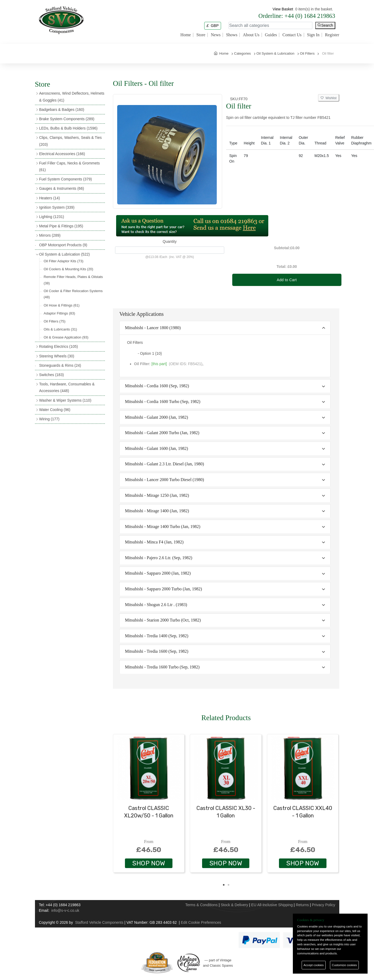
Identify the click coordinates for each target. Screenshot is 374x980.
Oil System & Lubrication (65, 254)
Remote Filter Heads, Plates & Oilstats (73, 280)
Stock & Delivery (235, 905)
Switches (52, 375)
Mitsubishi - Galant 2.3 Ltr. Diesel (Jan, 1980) (164, 464)
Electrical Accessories (62, 154)
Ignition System (57, 207)
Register (332, 35)
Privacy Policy (323, 905)
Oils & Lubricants (60, 329)
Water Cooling (55, 410)
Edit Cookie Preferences (201, 922)
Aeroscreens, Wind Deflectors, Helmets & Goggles (72, 97)
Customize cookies (344, 965)
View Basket (283, 9)
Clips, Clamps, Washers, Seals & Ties (70, 141)
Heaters (50, 198)
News (216, 35)
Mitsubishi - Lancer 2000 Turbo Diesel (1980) (164, 480)
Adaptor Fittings (60, 313)
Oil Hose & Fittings (62, 305)
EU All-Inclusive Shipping (272, 905)
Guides (271, 35)
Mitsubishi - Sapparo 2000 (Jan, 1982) (158, 573)
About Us (251, 35)
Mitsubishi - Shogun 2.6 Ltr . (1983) (156, 605)
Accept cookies (314, 965)
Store (201, 35)
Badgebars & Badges (62, 110)
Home (186, 35)
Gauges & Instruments (62, 188)
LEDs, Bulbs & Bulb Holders (68, 128)
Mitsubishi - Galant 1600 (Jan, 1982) (156, 448)
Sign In (313, 35)
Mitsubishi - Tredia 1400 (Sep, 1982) (157, 636)
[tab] (225, 328)
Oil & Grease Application (66, 337)
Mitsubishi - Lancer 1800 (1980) (153, 328)
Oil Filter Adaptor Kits (64, 261)
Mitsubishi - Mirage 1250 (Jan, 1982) (157, 495)
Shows (232, 35)
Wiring (49, 419)
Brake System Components (67, 119)
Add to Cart (287, 280)
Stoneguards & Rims (60, 365)
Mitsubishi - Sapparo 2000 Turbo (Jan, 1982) (163, 589)
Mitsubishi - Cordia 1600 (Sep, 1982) (157, 386)
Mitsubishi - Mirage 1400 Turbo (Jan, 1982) (163, 527)
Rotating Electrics (59, 346)
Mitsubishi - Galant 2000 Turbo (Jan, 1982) (162, 433)
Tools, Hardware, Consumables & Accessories (67, 387)
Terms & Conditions (201, 905)
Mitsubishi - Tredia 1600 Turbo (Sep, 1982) (162, 667)
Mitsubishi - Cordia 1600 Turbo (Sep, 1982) (163, 402)
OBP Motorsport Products (63, 245)
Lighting (52, 217)
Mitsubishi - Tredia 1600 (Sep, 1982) (157, 651)
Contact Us (292, 35)
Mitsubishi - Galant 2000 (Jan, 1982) (156, 417)
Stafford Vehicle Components (99, 922)
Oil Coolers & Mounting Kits (69, 269)
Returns (302, 905)
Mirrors (50, 235)
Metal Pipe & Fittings (61, 226)
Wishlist (329, 98)
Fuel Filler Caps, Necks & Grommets (70, 166)
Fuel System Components (66, 179)
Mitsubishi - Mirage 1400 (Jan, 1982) (157, 511)
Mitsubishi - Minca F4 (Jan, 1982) (154, 542)
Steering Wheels (57, 356)
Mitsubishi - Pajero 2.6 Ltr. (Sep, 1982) (159, 558)
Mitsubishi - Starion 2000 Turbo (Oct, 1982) (163, 620)
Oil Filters (55, 321)
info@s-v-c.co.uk (65, 910)
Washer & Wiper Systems (65, 400)
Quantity (170, 241)
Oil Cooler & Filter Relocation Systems (73, 294)
